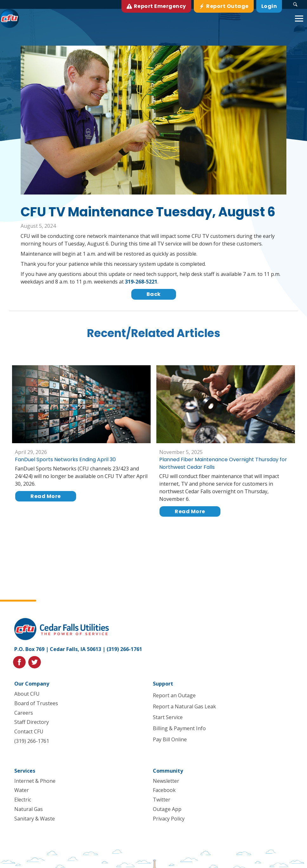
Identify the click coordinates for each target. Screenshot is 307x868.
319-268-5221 (141, 282)
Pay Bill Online (170, 739)
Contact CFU (29, 732)
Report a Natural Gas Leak (184, 706)
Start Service (168, 718)
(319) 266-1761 (124, 649)
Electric (23, 800)
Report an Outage (174, 695)
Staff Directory (32, 722)
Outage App (167, 809)
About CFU (27, 694)
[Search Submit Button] (295, 4)
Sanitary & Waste (35, 819)
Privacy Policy (169, 819)
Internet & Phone (35, 781)
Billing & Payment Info (179, 729)
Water (22, 790)
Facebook (164, 790)
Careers (24, 713)
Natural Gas (29, 809)
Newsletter (166, 781)
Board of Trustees (36, 703)
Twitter (162, 800)
